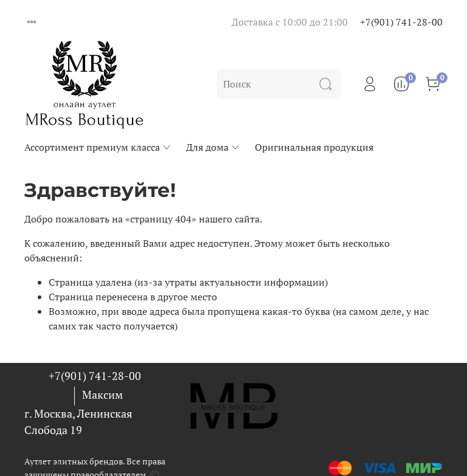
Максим (102, 395)
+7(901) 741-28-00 (401, 22)
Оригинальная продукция (314, 147)
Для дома (213, 147)
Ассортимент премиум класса (98, 147)
